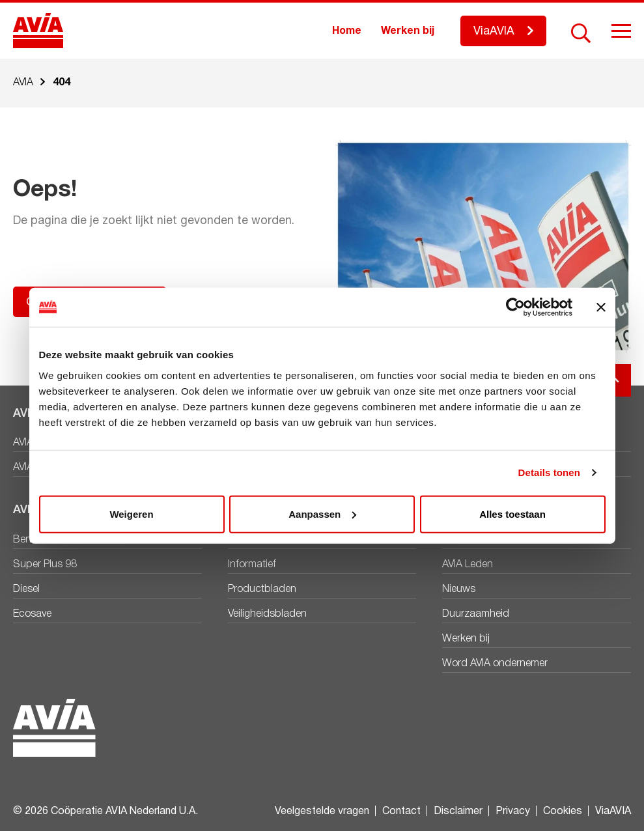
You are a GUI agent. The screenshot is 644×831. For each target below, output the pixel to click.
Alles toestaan (512, 514)
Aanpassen (322, 514)
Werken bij (408, 31)
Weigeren (131, 514)
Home (347, 31)
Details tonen (549, 472)
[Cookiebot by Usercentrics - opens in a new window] (515, 307)
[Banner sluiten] (601, 307)
